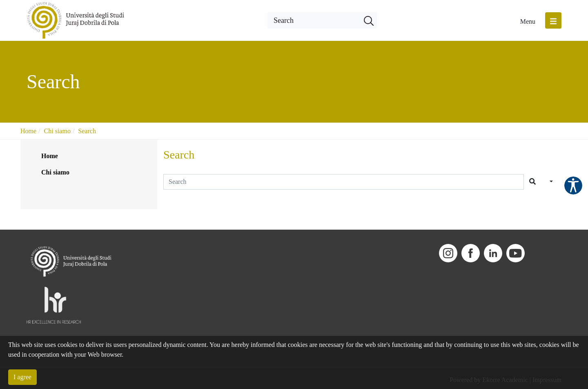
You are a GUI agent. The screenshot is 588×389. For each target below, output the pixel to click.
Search (87, 131)
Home (28, 131)
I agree (22, 377)
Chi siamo (57, 131)
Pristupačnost (573, 186)
